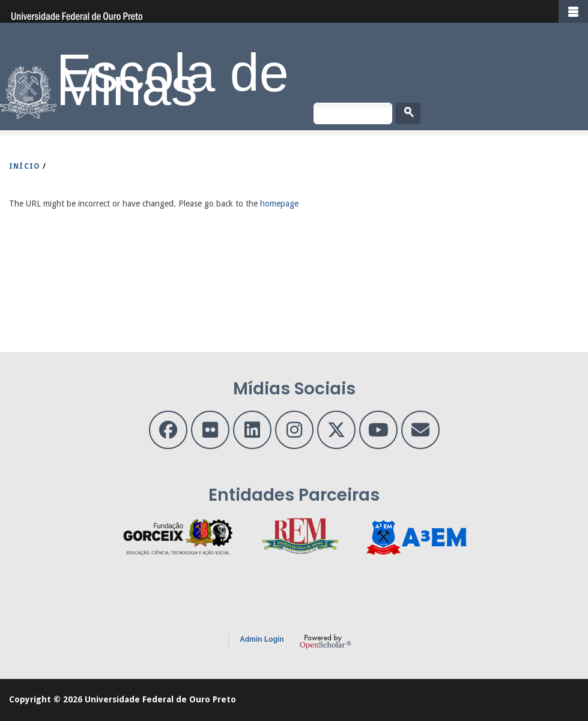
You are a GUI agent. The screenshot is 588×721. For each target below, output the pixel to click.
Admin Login (262, 639)
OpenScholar (325, 641)
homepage (279, 204)
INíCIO (25, 166)
